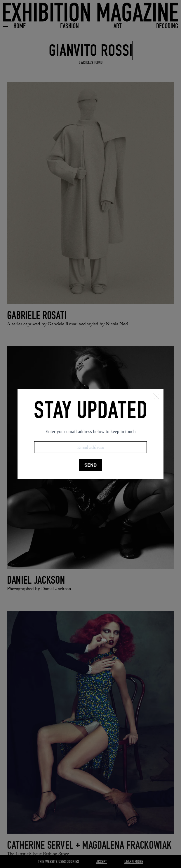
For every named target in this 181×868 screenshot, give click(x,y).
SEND (90, 465)
